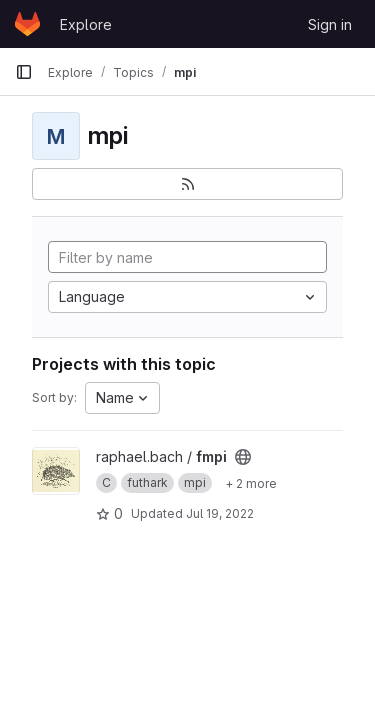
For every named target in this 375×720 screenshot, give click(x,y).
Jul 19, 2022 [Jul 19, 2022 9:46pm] (220, 513)
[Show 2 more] (251, 483)
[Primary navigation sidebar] (24, 72)
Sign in (330, 24)
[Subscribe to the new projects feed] (187, 184)
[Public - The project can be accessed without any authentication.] (243, 457)
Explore (86, 24)
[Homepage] (27, 24)
